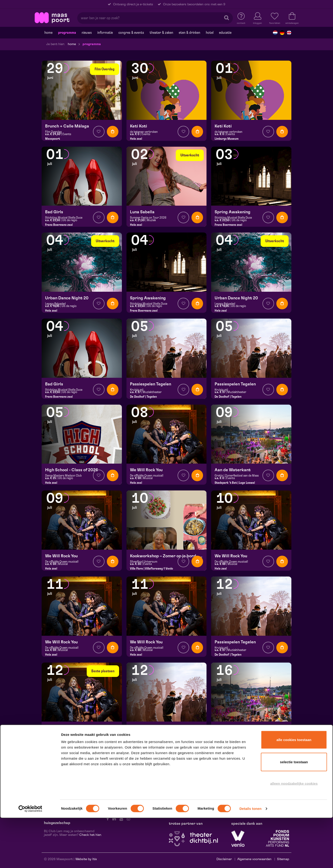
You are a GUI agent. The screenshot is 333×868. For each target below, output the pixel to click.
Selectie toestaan (294, 812)
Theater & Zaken (161, 33)
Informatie (105, 33)
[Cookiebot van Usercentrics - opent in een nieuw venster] (30, 859)
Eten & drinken (190, 33)
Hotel (210, 33)
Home (48, 33)
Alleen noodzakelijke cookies (294, 833)
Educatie (225, 33)
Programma (67, 33)
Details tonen (250, 858)
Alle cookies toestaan (294, 789)
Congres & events (131, 33)
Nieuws (87, 33)
